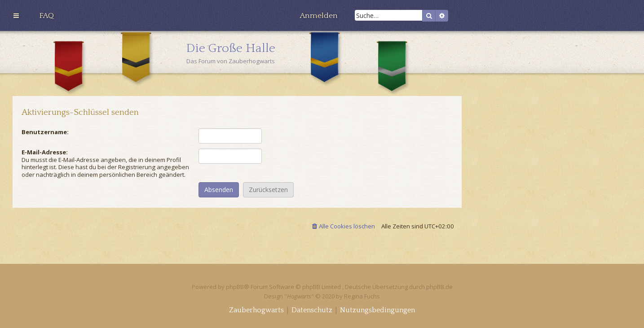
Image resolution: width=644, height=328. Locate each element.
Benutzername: (45, 132)
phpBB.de (439, 287)
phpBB (235, 287)
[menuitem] (46, 16)
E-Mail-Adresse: (45, 152)
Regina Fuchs (362, 296)
